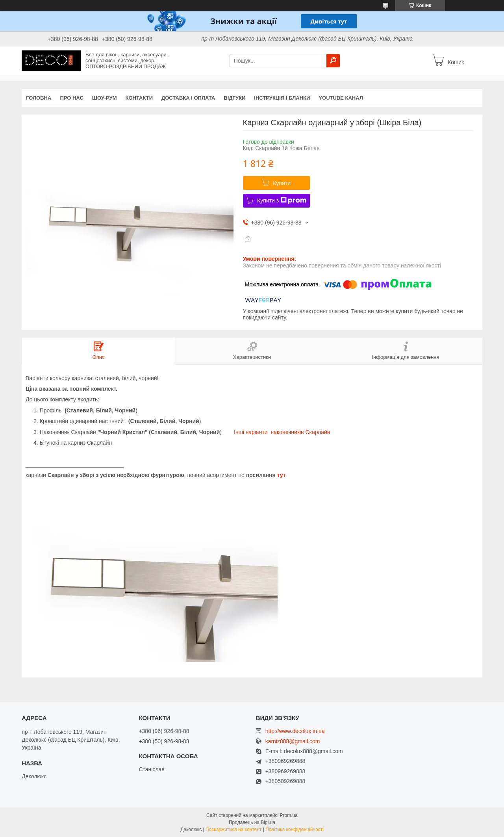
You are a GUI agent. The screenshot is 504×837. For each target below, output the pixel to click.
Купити (282, 183)
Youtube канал (341, 98)
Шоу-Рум (105, 98)
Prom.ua (289, 815)
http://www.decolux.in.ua (295, 731)
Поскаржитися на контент (233, 830)
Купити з (282, 200)
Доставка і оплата (188, 98)
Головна (39, 98)
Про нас (71, 98)
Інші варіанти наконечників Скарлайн (282, 432)
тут (282, 475)
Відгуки (234, 98)
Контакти (139, 98)
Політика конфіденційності (295, 830)
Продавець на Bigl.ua (252, 822)
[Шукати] (333, 61)
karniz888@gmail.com (293, 741)
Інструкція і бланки (282, 98)
